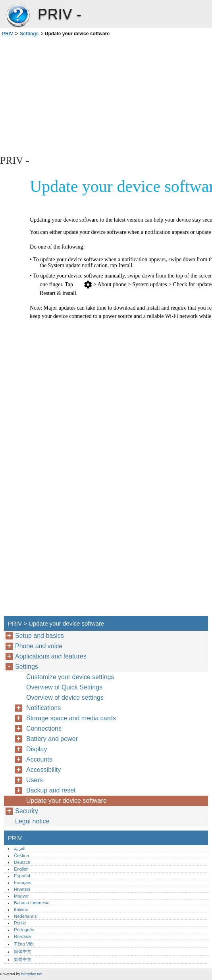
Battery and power (52, 739)
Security (27, 811)
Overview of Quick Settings (64, 687)
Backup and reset (51, 790)
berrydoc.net (32, 974)
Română (22, 936)
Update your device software (66, 801)
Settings (29, 34)
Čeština (21, 856)
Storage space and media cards (71, 718)
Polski (20, 923)
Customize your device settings (70, 677)
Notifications (43, 708)
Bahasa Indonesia (32, 903)
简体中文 (23, 951)
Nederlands (25, 916)
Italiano (21, 909)
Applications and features (51, 656)
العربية (20, 848)
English (21, 869)
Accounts (39, 759)
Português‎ (24, 930)
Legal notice (32, 821)
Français (22, 882)
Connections (44, 728)
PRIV (18, 16)
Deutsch (22, 862)
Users (35, 780)
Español (22, 876)
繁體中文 (23, 959)
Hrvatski (22, 889)
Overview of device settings (65, 698)
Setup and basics (40, 636)
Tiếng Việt (24, 944)
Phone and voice (39, 646)
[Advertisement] (71, 95)
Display (37, 749)
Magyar (21, 896)
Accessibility (43, 770)
